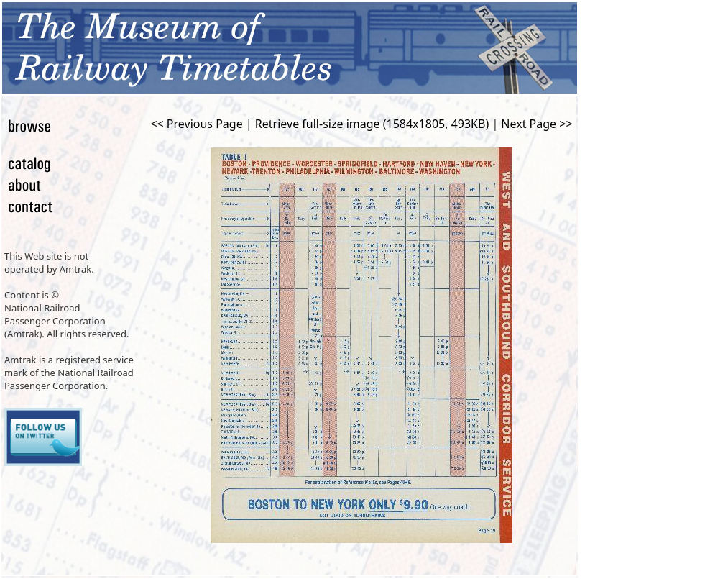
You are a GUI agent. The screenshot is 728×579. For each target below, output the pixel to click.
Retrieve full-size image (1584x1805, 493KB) (372, 124)
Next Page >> (536, 124)
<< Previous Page (196, 124)
